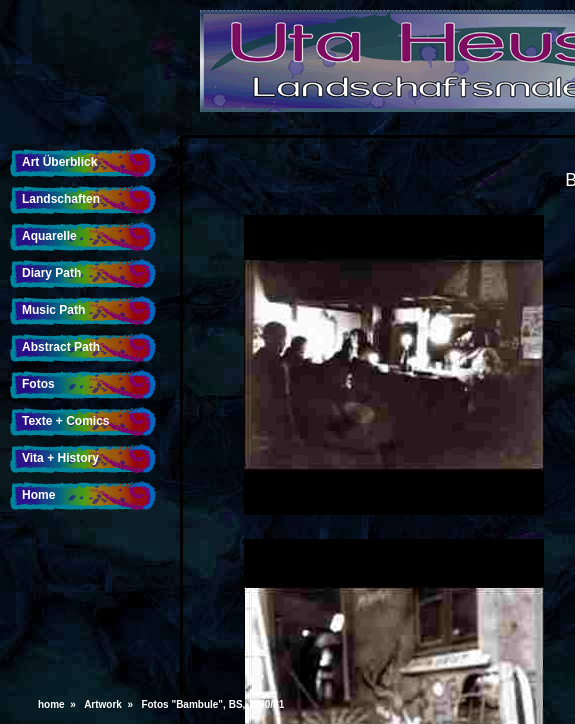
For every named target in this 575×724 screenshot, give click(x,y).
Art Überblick (59, 162)
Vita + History (60, 458)
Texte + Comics (65, 421)
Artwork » (111, 704)
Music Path (53, 310)
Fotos (38, 384)
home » (59, 704)
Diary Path (51, 273)
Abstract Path (61, 347)
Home (38, 495)
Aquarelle (49, 236)
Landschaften (61, 199)
